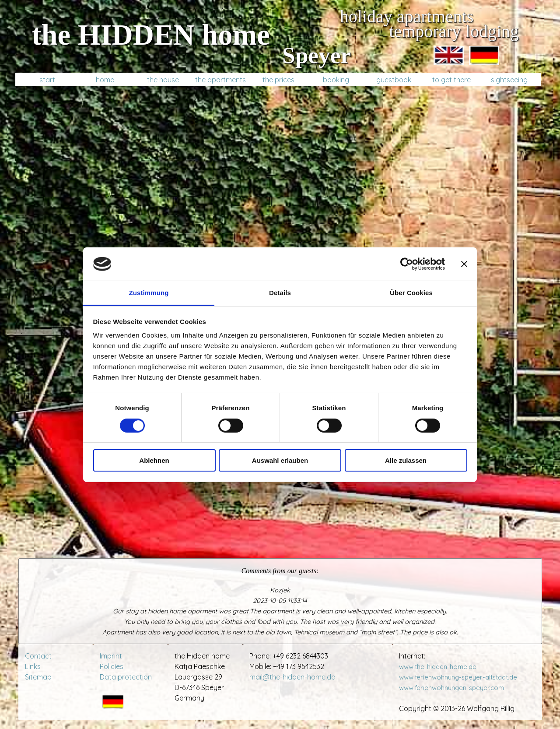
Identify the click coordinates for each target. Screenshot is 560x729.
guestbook (394, 80)
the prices (278, 80)
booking (336, 80)
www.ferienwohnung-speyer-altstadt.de (460, 677)
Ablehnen (154, 460)
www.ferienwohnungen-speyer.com (451, 688)
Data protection (126, 677)
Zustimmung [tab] (149, 293)
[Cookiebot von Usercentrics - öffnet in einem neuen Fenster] (407, 264)
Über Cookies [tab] (411, 293)
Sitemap (38, 677)
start (47, 80)
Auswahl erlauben (280, 460)
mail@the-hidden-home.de (292, 677)
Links (33, 666)
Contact (38, 656)
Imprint (111, 656)
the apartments (220, 80)
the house (163, 80)
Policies (112, 666)
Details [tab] (280, 293)
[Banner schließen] (464, 264)
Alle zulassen (406, 460)
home (105, 80)
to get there (451, 80)
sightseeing (509, 80)
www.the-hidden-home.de (438, 667)
